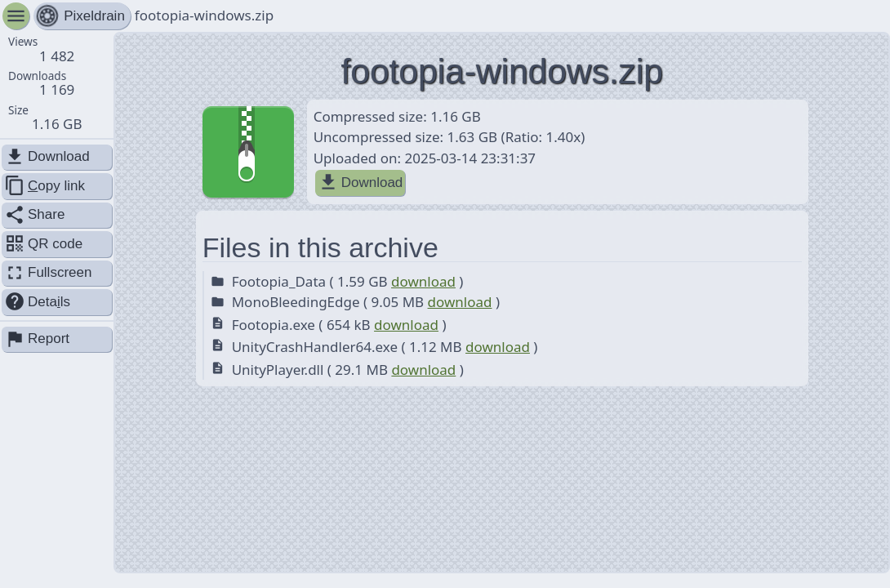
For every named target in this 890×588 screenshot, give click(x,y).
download (423, 281)
